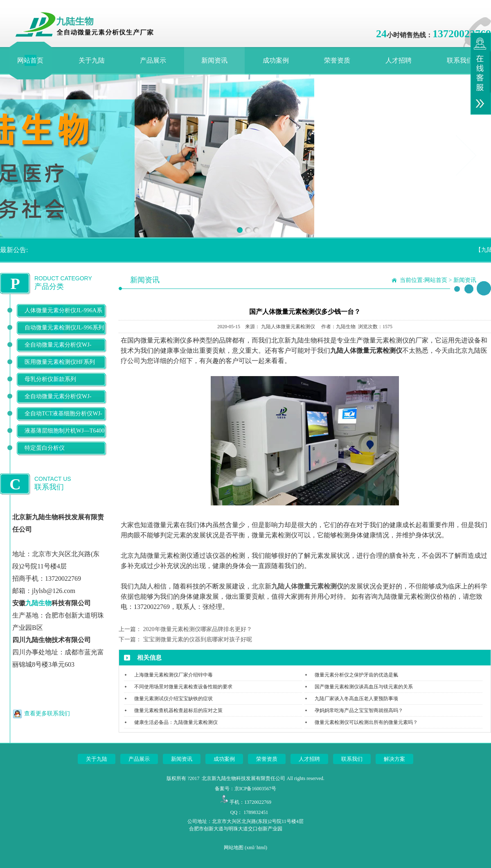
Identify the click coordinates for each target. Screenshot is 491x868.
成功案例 (276, 60)
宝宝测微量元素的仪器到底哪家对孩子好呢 (198, 639)
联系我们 (460, 60)
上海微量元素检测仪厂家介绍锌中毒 (173, 675)
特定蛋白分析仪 (45, 448)
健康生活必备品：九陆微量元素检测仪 (176, 722)
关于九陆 (92, 60)
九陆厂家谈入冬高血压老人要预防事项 (356, 699)
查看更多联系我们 (47, 714)
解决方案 (394, 759)
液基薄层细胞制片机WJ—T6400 (64, 431)
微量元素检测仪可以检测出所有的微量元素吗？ (366, 722)
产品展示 (153, 60)
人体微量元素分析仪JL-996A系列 (63, 317)
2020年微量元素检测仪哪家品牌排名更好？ (198, 629)
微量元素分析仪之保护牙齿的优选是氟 (356, 675)
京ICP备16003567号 (256, 789)
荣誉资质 (337, 60)
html (261, 848)
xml (250, 848)
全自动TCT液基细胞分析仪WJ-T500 (63, 420)
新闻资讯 (214, 60)
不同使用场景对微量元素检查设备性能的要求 (183, 687)
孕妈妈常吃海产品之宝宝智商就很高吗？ (359, 710)
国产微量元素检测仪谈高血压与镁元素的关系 (364, 687)
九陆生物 (38, 603)
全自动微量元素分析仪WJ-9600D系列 (58, 351)
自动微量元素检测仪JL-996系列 (64, 328)
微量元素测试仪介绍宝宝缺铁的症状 (173, 699)
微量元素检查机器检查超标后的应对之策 (178, 710)
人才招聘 (399, 60)
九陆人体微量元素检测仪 (307, 586)
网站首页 (30, 60)
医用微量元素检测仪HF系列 (60, 362)
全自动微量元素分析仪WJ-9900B (58, 403)
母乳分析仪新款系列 (50, 379)
